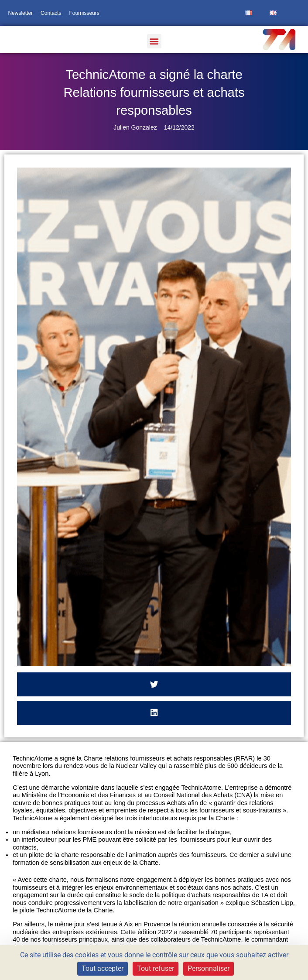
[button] (154, 41)
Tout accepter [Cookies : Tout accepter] (103, 968)
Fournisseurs (84, 13)
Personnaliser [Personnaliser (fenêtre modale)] (209, 968)
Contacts (51, 13)
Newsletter (20, 13)
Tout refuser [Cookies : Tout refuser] (156, 968)
